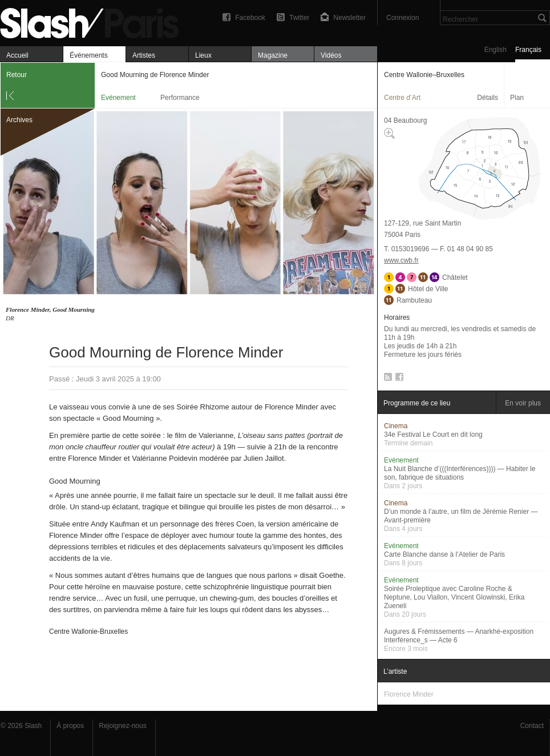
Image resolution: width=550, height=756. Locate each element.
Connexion (403, 18)
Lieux (203, 55)
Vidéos (331, 55)
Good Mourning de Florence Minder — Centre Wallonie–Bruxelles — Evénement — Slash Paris (94, 21)
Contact (532, 726)
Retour (17, 75)
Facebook (250, 18)
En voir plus (523, 403)
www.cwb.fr (401, 260)
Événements (89, 55)
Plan (517, 98)
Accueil (17, 55)
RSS (386, 379)
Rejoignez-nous (122, 726)
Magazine (273, 55)
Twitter (299, 18)
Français (528, 50)
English (496, 50)
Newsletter (349, 18)
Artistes (144, 55)
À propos (70, 726)
